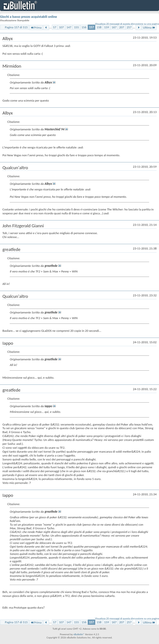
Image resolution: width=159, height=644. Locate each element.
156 (84, 27)
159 (107, 27)
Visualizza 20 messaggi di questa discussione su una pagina (127, 24)
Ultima (149, 27)
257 (129, 27)
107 (61, 27)
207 (122, 27)
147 (69, 27)
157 (91, 27)
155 (76, 27)
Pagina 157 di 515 (16, 27)
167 (114, 27)
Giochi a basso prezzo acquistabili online (28, 17)
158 (99, 27)
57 (55, 27)
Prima (36, 27)
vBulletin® (79, 634)
